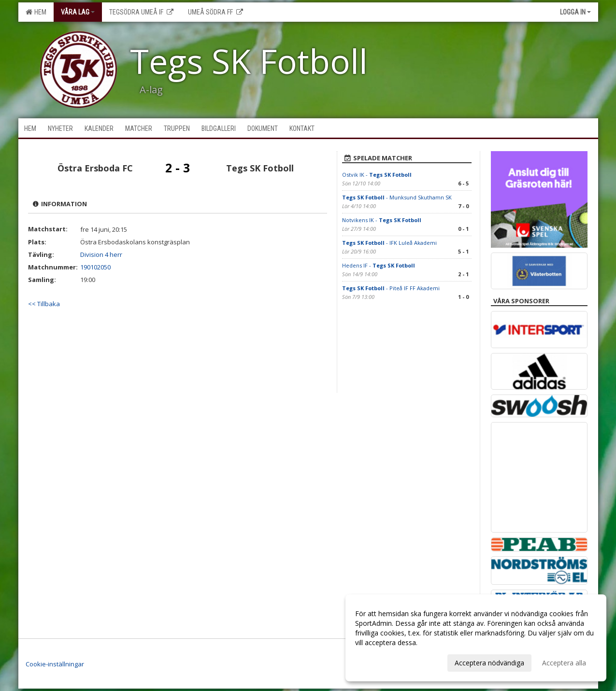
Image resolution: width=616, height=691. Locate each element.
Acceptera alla (564, 663)
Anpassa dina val (381, 662)
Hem (36, 12)
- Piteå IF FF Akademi (391, 288)
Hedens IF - (379, 265)
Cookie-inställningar (55, 664)
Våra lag (78, 12)
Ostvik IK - (377, 175)
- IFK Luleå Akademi (389, 243)
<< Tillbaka (44, 304)
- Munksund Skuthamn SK (397, 197)
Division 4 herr (101, 254)
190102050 (95, 267)
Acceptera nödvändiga (489, 663)
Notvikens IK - (382, 220)
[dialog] (476, 638)
